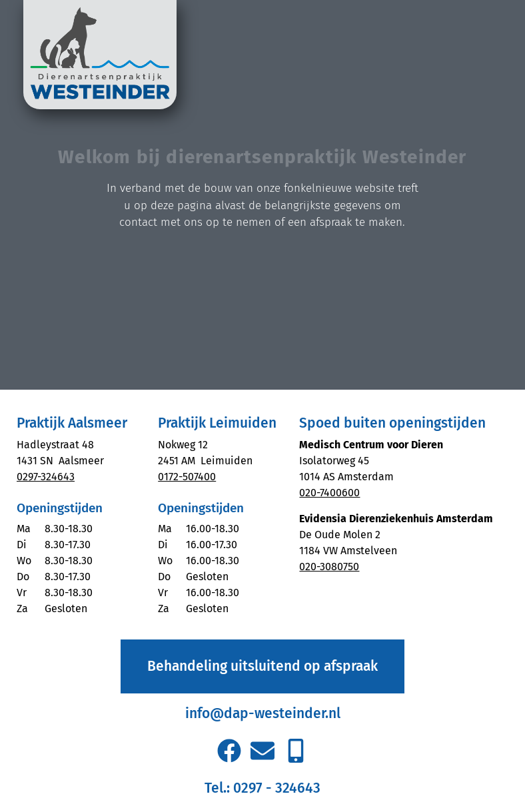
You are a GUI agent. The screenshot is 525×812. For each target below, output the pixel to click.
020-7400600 (329, 493)
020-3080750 (329, 567)
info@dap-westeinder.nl (263, 713)
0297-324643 (46, 477)
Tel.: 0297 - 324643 (262, 788)
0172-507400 (187, 477)
